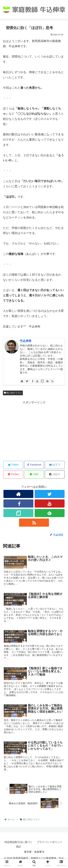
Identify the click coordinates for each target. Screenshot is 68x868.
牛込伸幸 (26, 341)
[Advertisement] (34, 430)
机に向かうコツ (13, 393)
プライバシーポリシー (50, 842)
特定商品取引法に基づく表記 (18, 844)
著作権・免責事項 (34, 852)
